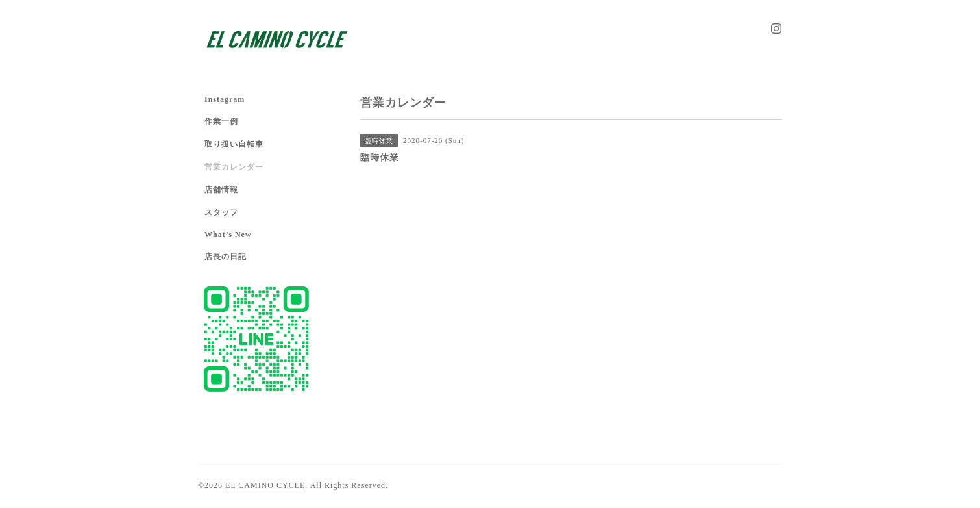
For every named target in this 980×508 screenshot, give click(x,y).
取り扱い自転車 (234, 144)
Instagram (225, 99)
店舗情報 (221, 190)
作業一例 (221, 121)
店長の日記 (226, 257)
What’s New (228, 235)
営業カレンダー (234, 167)
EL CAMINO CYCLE (265, 485)
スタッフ (221, 212)
